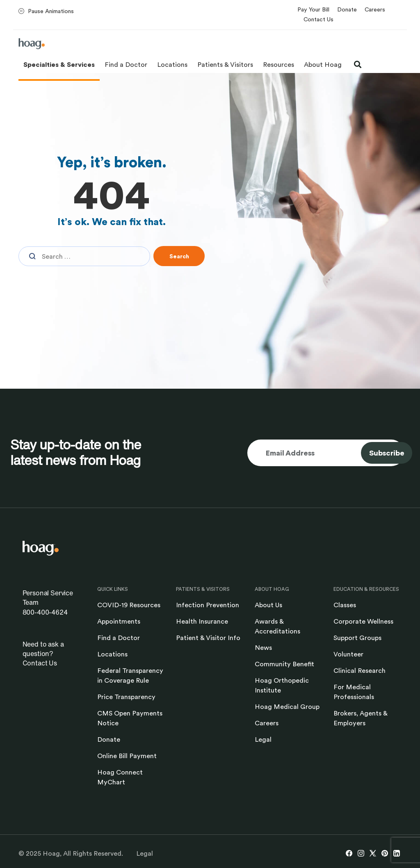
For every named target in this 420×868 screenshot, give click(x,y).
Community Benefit (284, 664)
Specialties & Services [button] (59, 64)
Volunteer (348, 654)
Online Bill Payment (127, 756)
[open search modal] (358, 64)
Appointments (119, 621)
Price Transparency (126, 697)
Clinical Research (360, 670)
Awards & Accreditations (277, 626)
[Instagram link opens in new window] (361, 853)
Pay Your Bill (313, 9)
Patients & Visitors (225, 64)
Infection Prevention (208, 605)
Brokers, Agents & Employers (361, 718)
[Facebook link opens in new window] (349, 853)
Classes (345, 605)
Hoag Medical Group (287, 706)
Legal (263, 739)
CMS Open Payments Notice (130, 718)
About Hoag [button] (323, 64)
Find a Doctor (126, 64)
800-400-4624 (45, 612)
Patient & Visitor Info (208, 638)
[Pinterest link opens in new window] (385, 853)
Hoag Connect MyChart (120, 777)
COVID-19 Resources (129, 605)
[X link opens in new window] (373, 853)
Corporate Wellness (363, 621)
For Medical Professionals (354, 692)
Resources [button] (278, 64)
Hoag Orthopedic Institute (282, 685)
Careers (375, 9)
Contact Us (318, 19)
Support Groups (357, 638)
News (263, 647)
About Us (268, 605)
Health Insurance (202, 621)
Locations (172, 64)
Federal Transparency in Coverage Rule (130, 675)
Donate (347, 9)
